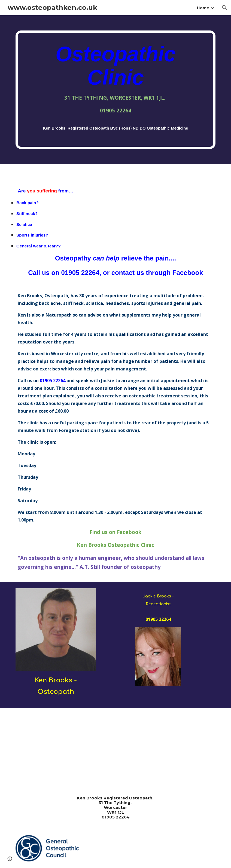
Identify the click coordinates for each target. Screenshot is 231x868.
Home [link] (203, 8)
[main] (115, 90)
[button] (224, 8)
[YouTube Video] (64, 747)
